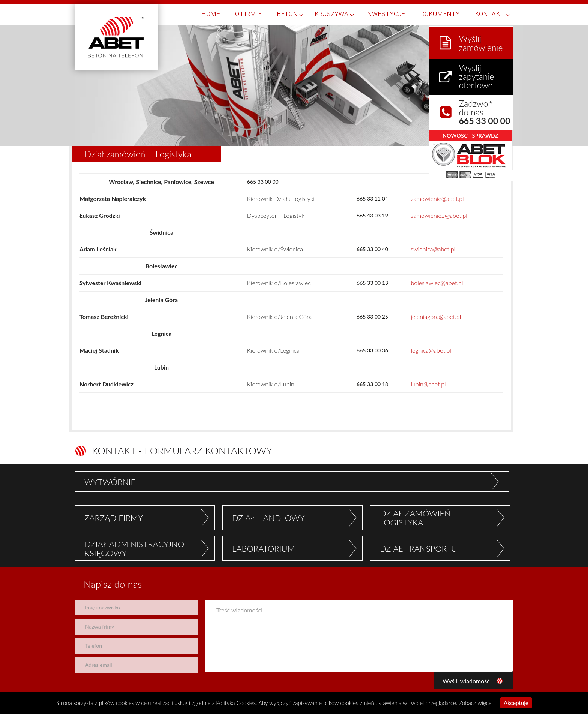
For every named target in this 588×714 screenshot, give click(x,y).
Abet (116, 37)
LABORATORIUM (263, 549)
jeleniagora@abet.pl (436, 317)
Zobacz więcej (476, 703)
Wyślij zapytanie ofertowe (477, 74)
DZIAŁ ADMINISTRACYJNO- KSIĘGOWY (136, 549)
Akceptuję (516, 703)
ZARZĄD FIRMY (114, 518)
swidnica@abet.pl (433, 249)
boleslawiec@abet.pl (437, 283)
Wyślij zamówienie (482, 40)
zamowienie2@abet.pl (439, 215)
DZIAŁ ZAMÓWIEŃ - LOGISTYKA (418, 518)
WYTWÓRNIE (110, 482)
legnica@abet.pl (431, 350)
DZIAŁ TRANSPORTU (418, 549)
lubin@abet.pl (428, 384)
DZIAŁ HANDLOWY (268, 518)
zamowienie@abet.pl (437, 198)
